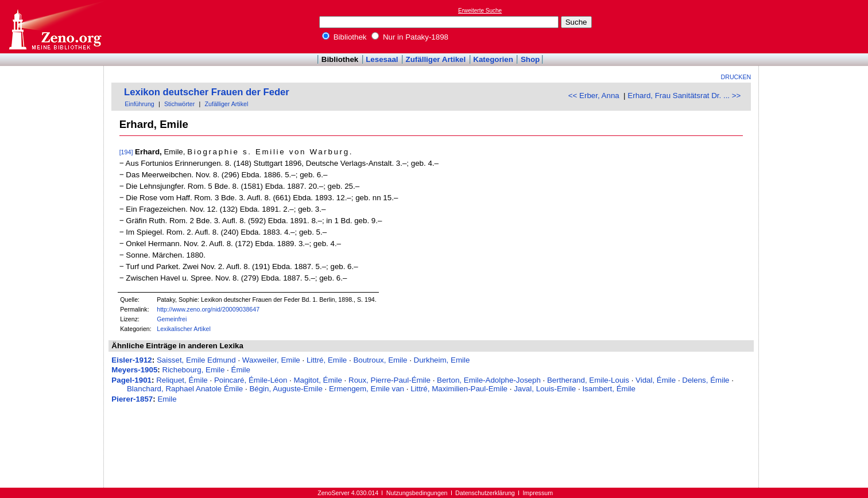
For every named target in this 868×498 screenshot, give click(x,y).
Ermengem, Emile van (367, 389)
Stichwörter (179, 104)
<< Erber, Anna (594, 96)
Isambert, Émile (609, 389)
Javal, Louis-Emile (545, 389)
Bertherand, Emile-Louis (588, 380)
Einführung (139, 104)
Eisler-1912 (131, 360)
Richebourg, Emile (194, 370)
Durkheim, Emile (442, 360)
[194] (126, 152)
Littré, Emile (327, 360)
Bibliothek (344, 37)
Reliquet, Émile (182, 380)
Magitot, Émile (317, 380)
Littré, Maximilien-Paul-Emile (459, 389)
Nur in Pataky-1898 (410, 37)
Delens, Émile (706, 380)
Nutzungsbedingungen (417, 493)
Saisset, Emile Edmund (196, 360)
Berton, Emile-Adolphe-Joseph (489, 380)
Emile (167, 399)
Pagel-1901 (131, 380)
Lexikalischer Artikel (184, 329)
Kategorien (493, 59)
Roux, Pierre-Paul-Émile (390, 380)
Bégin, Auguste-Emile (286, 389)
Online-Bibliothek (55, 27)
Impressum (538, 493)
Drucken (736, 77)
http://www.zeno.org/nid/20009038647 (208, 309)
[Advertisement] (815, 26)
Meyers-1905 (134, 370)
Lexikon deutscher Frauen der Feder (207, 92)
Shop (530, 59)
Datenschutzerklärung (485, 493)
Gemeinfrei (172, 319)
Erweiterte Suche (480, 11)
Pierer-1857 (132, 399)
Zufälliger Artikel (436, 59)
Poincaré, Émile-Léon (251, 380)
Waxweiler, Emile (271, 360)
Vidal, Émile (656, 380)
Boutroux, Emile (380, 360)
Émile (241, 370)
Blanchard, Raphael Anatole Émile (185, 389)
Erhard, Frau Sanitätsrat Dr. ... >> (684, 96)
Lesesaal (382, 59)
